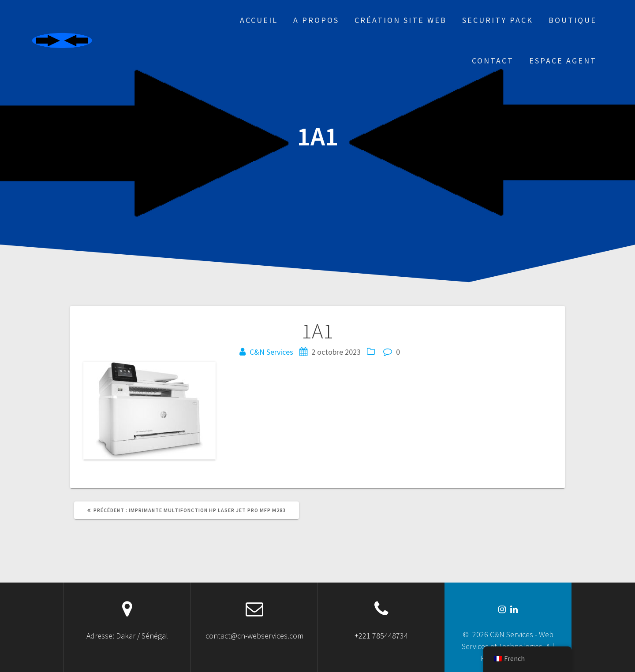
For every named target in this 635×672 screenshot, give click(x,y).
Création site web (401, 20)
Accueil (259, 20)
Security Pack (498, 20)
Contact (493, 61)
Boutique (573, 20)
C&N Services (271, 352)
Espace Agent (563, 61)
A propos (316, 20)
